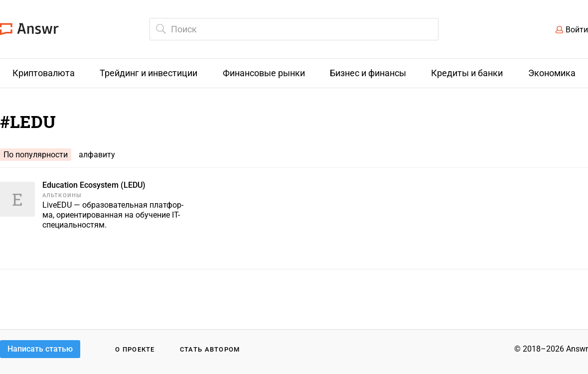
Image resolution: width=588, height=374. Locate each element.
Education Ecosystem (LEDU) (94, 185)
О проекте (135, 349)
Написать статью (40, 349)
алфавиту (97, 155)
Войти (577, 30)
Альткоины (62, 195)
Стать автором (210, 349)
